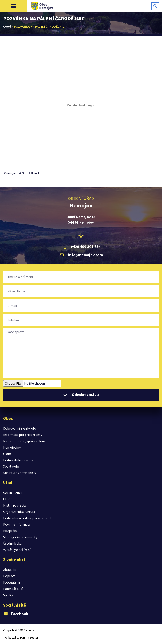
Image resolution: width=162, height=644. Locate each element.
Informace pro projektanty (23, 435)
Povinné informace (17, 524)
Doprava (9, 576)
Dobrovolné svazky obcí (20, 428)
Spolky (8, 595)
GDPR (7, 499)
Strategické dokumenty (20, 537)
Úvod (7, 26)
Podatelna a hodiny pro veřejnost (27, 518)
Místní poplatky (15, 505)
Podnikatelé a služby (18, 460)
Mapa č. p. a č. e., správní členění (26, 441)
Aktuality (10, 570)
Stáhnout (34, 173)
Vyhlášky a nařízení (17, 550)
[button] (14, 6)
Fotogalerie (12, 582)
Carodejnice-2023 (14, 173)
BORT (23, 638)
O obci (8, 454)
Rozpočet (10, 531)
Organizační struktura (19, 512)
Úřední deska (12, 543)
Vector (34, 638)
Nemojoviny (12, 447)
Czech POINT (13, 493)
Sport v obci (12, 466)
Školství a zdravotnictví (20, 473)
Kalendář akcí (13, 589)
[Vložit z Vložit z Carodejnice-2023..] (81, 105)
